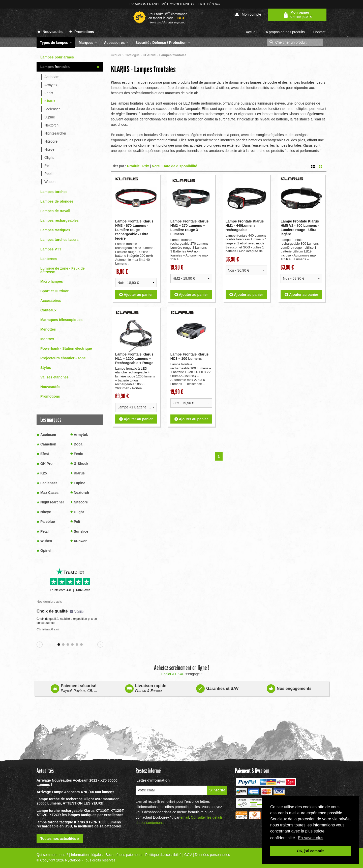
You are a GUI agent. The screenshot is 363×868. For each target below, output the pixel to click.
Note (156, 166)
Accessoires (51, 301)
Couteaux (48, 310)
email (185, 817)
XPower (80, 541)
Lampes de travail (55, 211)
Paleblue (48, 522)
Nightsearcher (55, 133)
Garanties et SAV (217, 688)
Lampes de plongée (57, 201)
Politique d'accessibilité (163, 855)
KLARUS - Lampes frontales (143, 69)
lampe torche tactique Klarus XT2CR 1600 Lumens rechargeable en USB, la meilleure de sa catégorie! (79, 824)
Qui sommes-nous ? (52, 855)
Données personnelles (212, 855)
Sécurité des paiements (124, 855)
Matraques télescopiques (61, 320)
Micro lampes (52, 281)
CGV (188, 855)
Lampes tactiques (55, 230)
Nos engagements (289, 688)
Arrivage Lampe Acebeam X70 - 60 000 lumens (75, 792)
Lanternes (49, 259)
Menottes (48, 329)
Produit (133, 166)
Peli (47, 166)
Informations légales (87, 855)
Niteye (49, 149)
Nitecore (51, 141)
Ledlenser (52, 109)
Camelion (48, 444)
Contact (319, 32)
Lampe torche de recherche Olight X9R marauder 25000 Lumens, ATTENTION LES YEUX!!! (78, 801)
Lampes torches (54, 192)
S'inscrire (217, 790)
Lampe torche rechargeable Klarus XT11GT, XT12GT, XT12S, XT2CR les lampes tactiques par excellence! (81, 813)
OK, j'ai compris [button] (311, 851)
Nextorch (51, 125)
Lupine (50, 117)
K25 (44, 473)
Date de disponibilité (180, 166)
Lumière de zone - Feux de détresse (63, 270)
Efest (45, 454)
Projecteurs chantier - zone (63, 358)
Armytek (51, 85)
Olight (49, 157)
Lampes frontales (55, 67)
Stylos (46, 368)
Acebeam (52, 77)
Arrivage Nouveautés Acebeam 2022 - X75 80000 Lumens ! (77, 782)
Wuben (50, 182)
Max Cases (49, 493)
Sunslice (81, 531)
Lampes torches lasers (59, 240)
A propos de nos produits (285, 32)
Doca (78, 444)
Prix (145, 166)
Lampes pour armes (57, 57)
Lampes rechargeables (59, 220)
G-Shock (81, 464)
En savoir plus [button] (311, 838)
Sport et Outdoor (54, 291)
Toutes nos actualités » (60, 839)
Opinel (46, 551)
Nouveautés (50, 32)
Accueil (251, 32)
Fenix (49, 93)
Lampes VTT (51, 249)
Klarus (50, 101)
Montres (47, 339)
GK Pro (46, 464)
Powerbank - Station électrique (66, 348)
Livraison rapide (146, 688)
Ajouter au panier (136, 294)
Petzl (48, 174)
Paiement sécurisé (74, 688)
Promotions (82, 32)
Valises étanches (54, 377)
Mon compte (248, 14)
